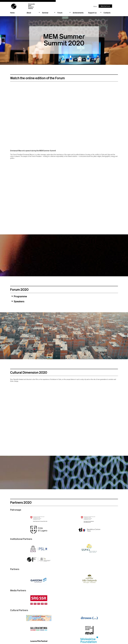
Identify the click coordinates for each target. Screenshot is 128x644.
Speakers (19, 301)
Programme (20, 296)
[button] (64, 296)
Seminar (49, 12)
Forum (64, 12)
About (33, 12)
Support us (95, 12)
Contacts (107, 13)
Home (12, 13)
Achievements (78, 13)
